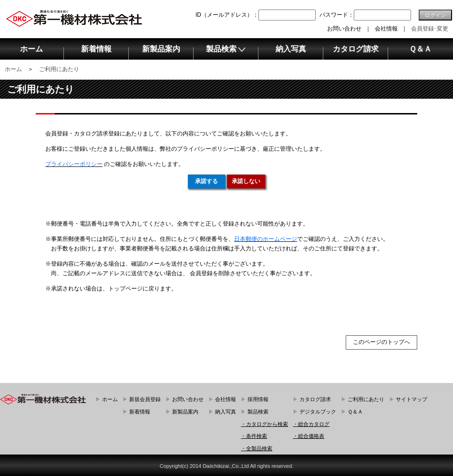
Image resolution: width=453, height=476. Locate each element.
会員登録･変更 (430, 29)
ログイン (435, 15)
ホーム (13, 69)
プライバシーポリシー (74, 164)
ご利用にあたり (59, 69)
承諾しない (246, 181)
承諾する (206, 181)
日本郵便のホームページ (266, 239)
